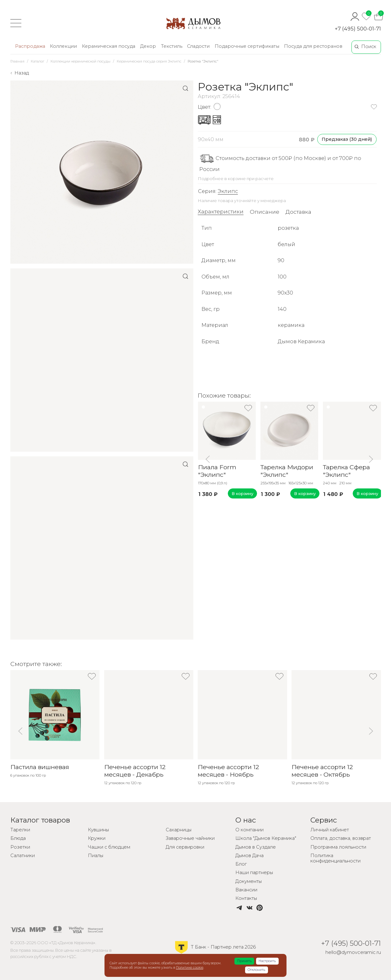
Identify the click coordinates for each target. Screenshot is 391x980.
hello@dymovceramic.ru (353, 952)
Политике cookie (190, 968)
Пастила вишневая (40, 767)
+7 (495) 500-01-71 (358, 29)
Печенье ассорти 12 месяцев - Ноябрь (228, 771)
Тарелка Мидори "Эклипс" (287, 471)
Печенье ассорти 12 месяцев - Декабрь (135, 771)
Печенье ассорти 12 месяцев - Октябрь (322, 771)
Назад (22, 73)
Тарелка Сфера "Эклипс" (346, 471)
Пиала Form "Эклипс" (217, 471)
